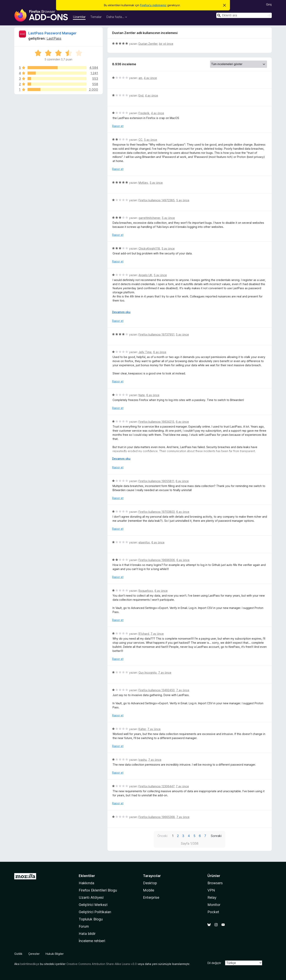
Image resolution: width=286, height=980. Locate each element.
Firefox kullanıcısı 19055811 (156, 481)
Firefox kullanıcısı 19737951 (156, 334)
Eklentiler (87, 876)
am (140, 78)
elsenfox (144, 542)
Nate (142, 395)
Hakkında (86, 883)
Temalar (96, 17)
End (141, 95)
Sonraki (216, 836)
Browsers (215, 883)
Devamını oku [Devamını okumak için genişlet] (121, 312)
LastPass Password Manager (52, 33)
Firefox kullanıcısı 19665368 (157, 817)
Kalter (142, 729)
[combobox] (244, 15)
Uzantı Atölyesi (91, 897)
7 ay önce (157, 634)
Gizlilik (18, 954)
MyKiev (143, 183)
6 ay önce (160, 352)
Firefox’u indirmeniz (153, 5)
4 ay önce (150, 78)
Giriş (269, 4)
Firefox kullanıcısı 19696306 (157, 560)
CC (140, 140)
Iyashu (143, 760)
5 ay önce (151, 140)
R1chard (144, 634)
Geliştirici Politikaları (95, 912)
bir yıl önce (166, 44)
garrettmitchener (149, 218)
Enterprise (151, 897)
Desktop (150, 883)
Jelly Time (145, 352)
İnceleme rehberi (92, 941)
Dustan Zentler (148, 44)
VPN (211, 890)
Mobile (149, 890)
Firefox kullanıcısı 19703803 (157, 512)
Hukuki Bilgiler (55, 954)
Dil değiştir (214, 963)
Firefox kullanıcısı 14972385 (157, 200)
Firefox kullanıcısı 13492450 (157, 690)
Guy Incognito (148, 673)
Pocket (213, 912)
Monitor (214, 905)
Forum (84, 926)
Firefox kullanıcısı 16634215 (156, 422)
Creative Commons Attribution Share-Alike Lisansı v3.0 (102, 964)
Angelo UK (145, 275)
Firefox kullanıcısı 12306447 (156, 786)
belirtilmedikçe (30, 964)
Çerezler (34, 954)
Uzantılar (79, 17)
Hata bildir (87, 934)
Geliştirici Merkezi (93, 905)
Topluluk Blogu (91, 919)
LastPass (54, 38)
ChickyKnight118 (149, 248)
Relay (212, 897)
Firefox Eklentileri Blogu (98, 890)
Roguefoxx (146, 591)
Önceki (162, 836)
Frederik (144, 113)
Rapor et (118, 126)
